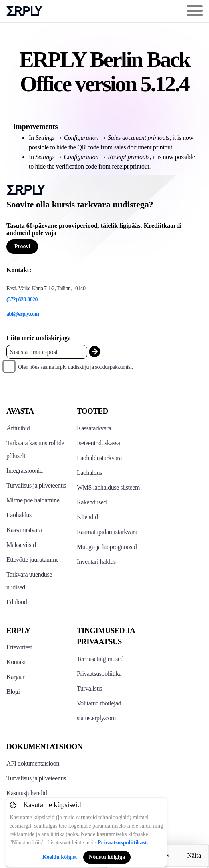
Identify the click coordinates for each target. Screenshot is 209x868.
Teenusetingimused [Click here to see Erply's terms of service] (100, 659)
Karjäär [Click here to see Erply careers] (15, 677)
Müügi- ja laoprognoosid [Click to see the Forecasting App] (107, 547)
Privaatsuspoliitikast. (123, 843)
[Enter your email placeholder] (47, 352)
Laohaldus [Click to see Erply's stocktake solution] (89, 473)
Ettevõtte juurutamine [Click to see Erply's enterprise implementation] (32, 560)
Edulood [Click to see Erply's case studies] (17, 602)
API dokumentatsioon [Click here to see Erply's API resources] (33, 763)
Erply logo (24, 11)
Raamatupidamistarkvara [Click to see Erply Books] (107, 532)
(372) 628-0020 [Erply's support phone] (22, 300)
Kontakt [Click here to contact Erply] (16, 662)
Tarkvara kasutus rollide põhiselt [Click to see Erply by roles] (35, 449)
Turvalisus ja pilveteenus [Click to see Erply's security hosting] (36, 485)
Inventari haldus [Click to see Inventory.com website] (96, 562)
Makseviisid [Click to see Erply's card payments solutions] (21, 545)
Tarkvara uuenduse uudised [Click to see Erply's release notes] (29, 581)
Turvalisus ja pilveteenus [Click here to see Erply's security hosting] (36, 778)
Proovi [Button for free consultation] (22, 246)
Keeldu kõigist (60, 857)
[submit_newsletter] (95, 352)
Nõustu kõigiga (107, 857)
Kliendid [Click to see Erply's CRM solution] (87, 517)
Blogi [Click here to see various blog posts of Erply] (13, 692)
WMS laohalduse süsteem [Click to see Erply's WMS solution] (108, 487)
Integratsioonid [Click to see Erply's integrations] (25, 471)
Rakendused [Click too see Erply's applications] (92, 502)
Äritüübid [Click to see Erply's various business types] (18, 428)
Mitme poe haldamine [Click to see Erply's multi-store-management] (33, 500)
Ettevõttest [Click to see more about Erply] (19, 647)
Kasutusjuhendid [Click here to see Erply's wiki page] (27, 793)
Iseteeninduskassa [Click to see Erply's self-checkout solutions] (98, 443)
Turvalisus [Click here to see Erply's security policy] (89, 688)
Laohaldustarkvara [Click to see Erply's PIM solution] (99, 458)
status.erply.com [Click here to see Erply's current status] (96, 718)
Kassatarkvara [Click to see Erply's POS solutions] (94, 428)
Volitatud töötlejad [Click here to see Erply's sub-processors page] (99, 703)
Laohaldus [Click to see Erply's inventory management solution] (19, 515)
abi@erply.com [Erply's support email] (23, 314)
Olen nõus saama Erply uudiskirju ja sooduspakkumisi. (75, 367)
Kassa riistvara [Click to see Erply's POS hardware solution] (24, 530)
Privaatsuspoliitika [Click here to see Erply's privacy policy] (99, 674)
